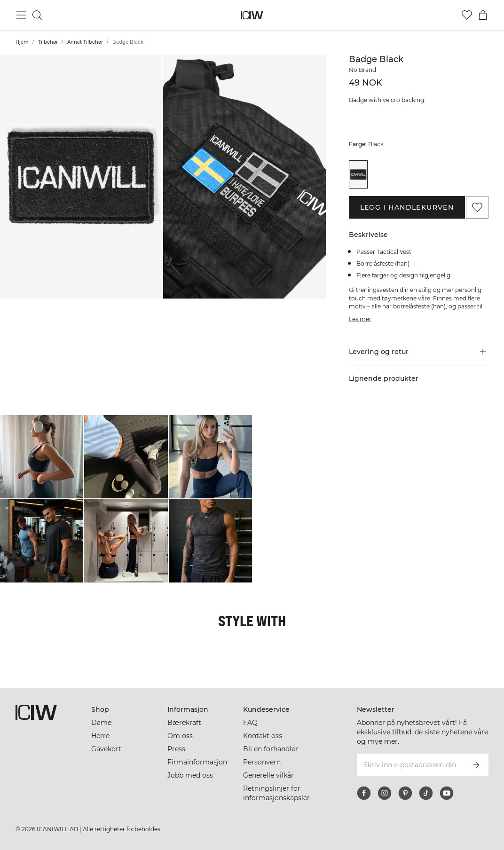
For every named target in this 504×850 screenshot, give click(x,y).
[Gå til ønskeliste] (467, 15)
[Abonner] (476, 765)
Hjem (22, 42)
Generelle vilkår (268, 775)
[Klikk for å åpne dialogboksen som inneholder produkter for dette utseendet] (42, 457)
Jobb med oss (190, 775)
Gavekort (106, 749)
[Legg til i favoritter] (477, 207)
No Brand (362, 70)
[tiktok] (426, 793)
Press (176, 749)
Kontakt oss (263, 736)
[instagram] (385, 793)
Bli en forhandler (271, 749)
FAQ (250, 723)
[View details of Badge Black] (358, 174)
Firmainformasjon (197, 762)
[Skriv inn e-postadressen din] (410, 765)
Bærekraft (184, 723)
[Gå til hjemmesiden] (252, 15)
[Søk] (37, 15)
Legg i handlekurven (407, 207)
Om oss (180, 736)
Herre (100, 736)
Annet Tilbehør (85, 42)
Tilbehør (48, 42)
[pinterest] (405, 793)
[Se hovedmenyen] (21, 15)
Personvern (262, 762)
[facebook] (364, 793)
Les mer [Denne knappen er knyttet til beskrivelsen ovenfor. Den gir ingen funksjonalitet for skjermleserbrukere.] (360, 319)
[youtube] (447, 793)
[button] (81, 177)
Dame (101, 723)
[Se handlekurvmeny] (483, 15)
